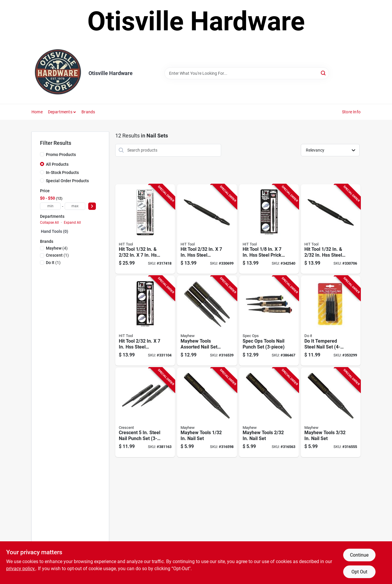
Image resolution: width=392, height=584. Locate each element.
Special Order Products (67, 181)
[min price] (50, 206)
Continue (359, 555)
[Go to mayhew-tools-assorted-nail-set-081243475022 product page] (207, 321)
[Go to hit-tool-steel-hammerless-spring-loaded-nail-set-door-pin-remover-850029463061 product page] (145, 229)
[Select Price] (92, 206)
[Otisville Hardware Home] (58, 73)
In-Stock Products (62, 172)
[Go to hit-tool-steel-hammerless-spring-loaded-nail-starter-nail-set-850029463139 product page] (145, 321)
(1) (57, 255)
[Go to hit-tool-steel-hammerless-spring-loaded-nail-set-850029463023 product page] (331, 229)
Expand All (72, 223)
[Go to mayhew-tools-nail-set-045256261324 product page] (207, 413)
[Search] (324, 73)
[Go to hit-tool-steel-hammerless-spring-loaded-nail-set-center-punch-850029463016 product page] (207, 229)
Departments (60, 112)
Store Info (351, 112)
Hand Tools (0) (55, 231)
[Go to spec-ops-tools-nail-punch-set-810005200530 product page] (269, 321)
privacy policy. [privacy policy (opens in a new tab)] (21, 569)
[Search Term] (247, 73)
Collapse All (49, 223)
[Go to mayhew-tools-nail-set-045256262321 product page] (269, 413)
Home (37, 112)
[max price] (75, 206)
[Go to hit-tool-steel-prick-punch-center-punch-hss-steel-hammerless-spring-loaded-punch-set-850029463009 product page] (269, 229)
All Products (57, 164)
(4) (57, 248)
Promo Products (61, 155)
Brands (88, 112)
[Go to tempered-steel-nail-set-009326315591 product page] (331, 321)
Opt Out (359, 572)
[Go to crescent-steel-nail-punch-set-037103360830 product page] (145, 413)
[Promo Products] (42, 154)
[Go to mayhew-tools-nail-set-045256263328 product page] (331, 413)
